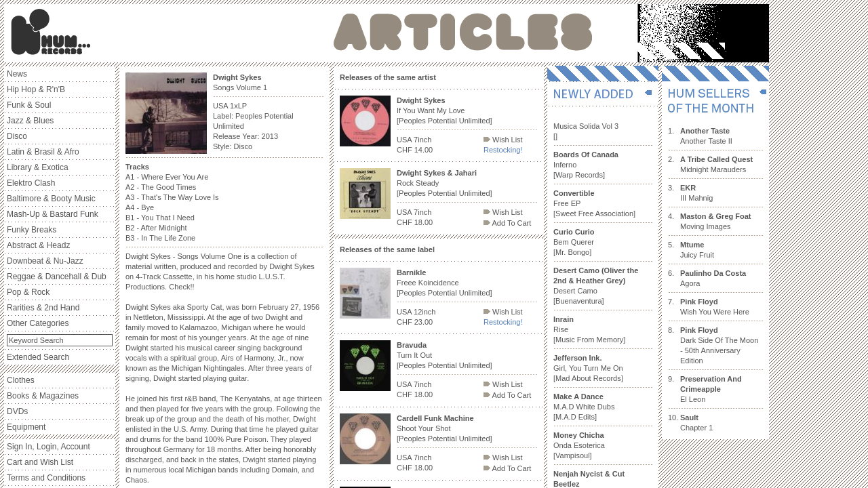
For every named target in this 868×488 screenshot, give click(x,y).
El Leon (711, 389)
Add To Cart (507, 223)
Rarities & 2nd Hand (43, 308)
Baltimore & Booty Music (51, 199)
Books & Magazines (43, 396)
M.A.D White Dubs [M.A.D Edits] (584, 407)
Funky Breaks (32, 230)
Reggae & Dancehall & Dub (57, 277)
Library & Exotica (38, 167)
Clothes (21, 380)
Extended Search (38, 357)
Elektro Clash (31, 183)
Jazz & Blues (30, 121)
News (17, 74)
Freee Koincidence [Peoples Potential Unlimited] (445, 283)
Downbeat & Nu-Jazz (45, 261)
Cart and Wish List (40, 462)
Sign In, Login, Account (48, 447)
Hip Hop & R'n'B (36, 89)
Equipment (26, 427)
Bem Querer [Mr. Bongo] (574, 242)
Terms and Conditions (46, 478)
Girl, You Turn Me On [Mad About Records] (588, 368)
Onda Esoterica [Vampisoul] (579, 445)
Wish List (503, 140)
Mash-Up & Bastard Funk (53, 214)
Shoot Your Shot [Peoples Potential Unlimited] (445, 428)
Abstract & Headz (38, 245)
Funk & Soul (29, 105)
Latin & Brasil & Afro (43, 152)
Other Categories (38, 323)
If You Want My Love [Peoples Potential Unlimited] (445, 110)
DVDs (17, 411)
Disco (17, 136)
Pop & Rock (28, 292)
